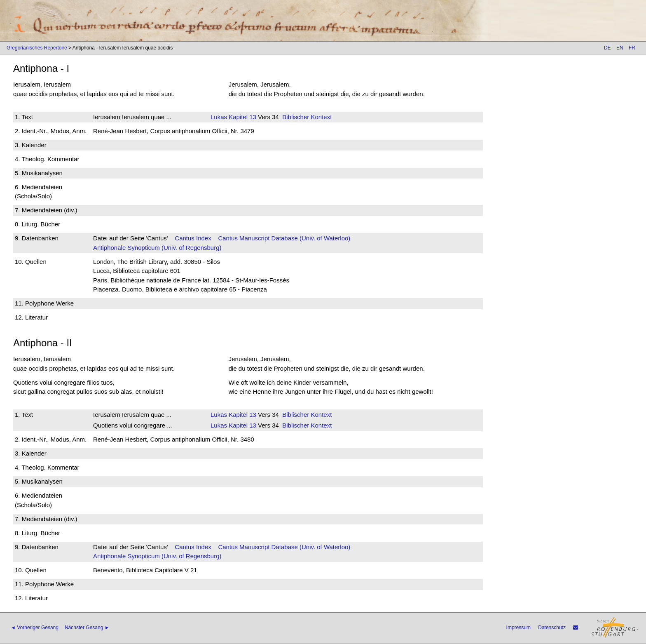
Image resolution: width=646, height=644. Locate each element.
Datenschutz (552, 628)
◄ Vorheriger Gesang (35, 628)
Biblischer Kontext (307, 117)
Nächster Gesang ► (87, 628)
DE (607, 48)
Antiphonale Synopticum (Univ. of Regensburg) (157, 248)
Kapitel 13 (242, 117)
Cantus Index (193, 238)
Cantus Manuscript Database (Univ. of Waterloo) (284, 238)
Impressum (518, 628)
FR (632, 48)
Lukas (219, 117)
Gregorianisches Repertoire (37, 48)
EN (620, 48)
